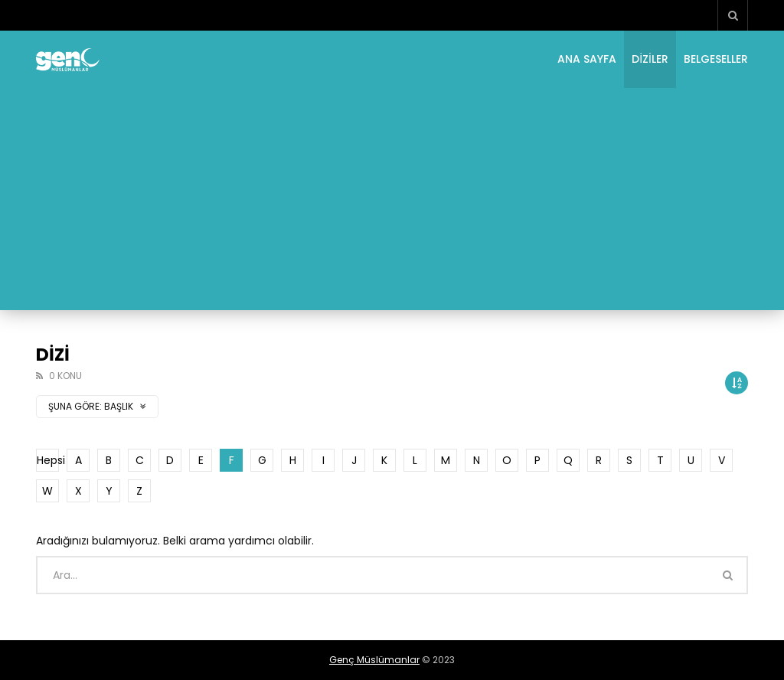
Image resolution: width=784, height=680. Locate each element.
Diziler (650, 59)
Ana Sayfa (587, 59)
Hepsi (48, 460)
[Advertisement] (392, 203)
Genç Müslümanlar (374, 660)
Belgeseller (716, 59)
